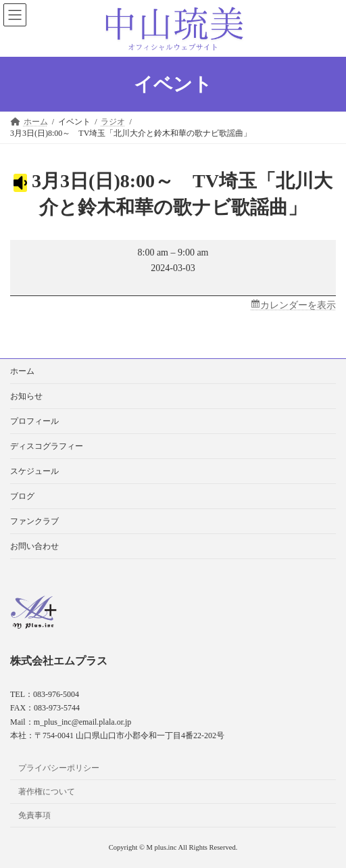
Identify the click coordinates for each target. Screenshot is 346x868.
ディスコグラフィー (47, 446)
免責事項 (34, 815)
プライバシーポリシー (59, 768)
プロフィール (34, 421)
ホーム (22, 371)
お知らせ (26, 396)
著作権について (47, 792)
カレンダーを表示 (298, 305)
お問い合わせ (34, 546)
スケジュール (34, 471)
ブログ (22, 496)
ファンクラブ (34, 521)
